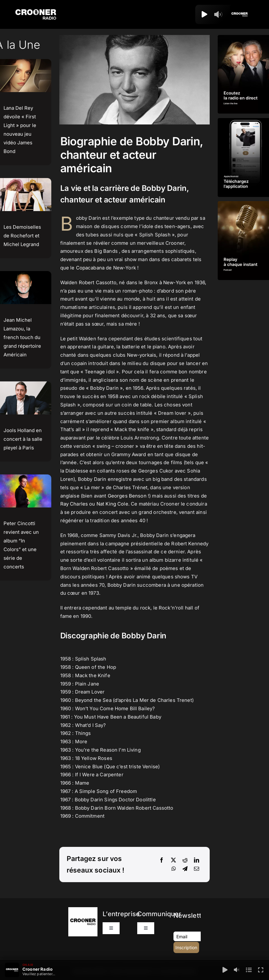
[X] (173, 860)
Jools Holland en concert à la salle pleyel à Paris (23, 439)
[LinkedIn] (197, 860)
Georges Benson (127, 496)
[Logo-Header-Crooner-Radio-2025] (36, 12)
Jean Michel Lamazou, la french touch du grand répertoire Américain (22, 337)
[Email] (197, 869)
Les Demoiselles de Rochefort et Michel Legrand (22, 236)
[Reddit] (185, 860)
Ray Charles (74, 504)
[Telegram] (185, 869)
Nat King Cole (112, 504)
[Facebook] (162, 860)
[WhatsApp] (174, 869)
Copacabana (90, 268)
